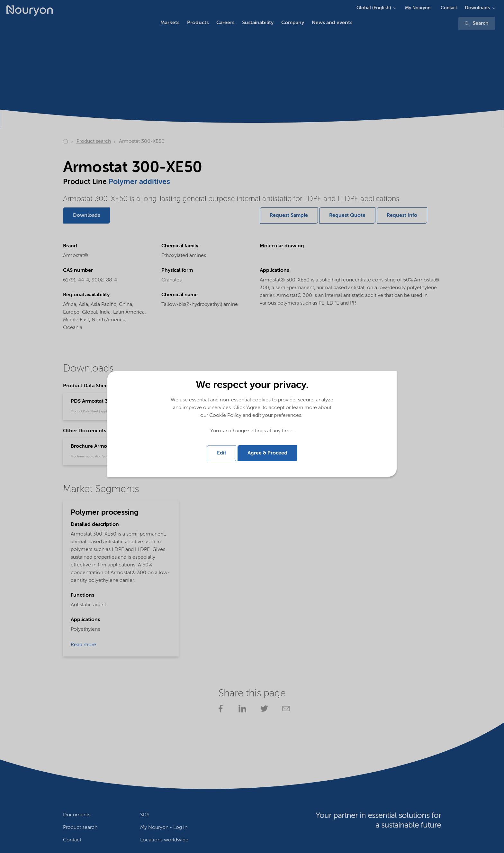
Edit (222, 453)
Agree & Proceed (267, 453)
